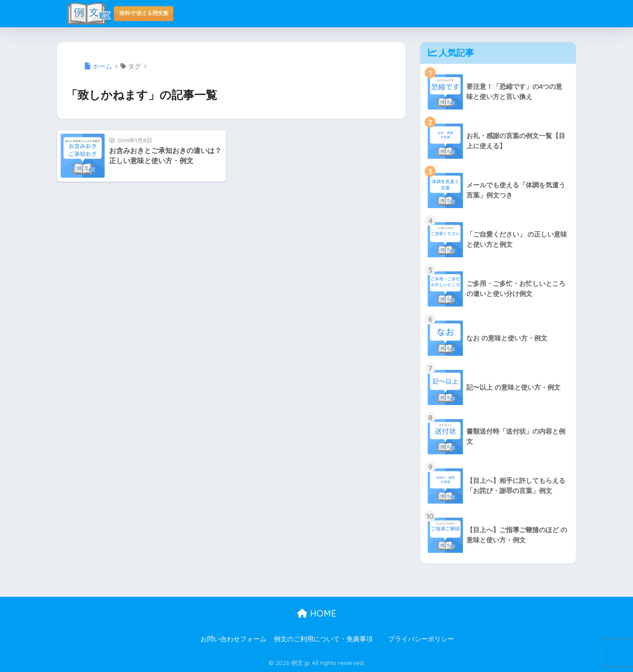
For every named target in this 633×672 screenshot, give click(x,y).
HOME (317, 613)
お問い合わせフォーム (233, 639)
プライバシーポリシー (421, 639)
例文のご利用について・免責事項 (323, 639)
